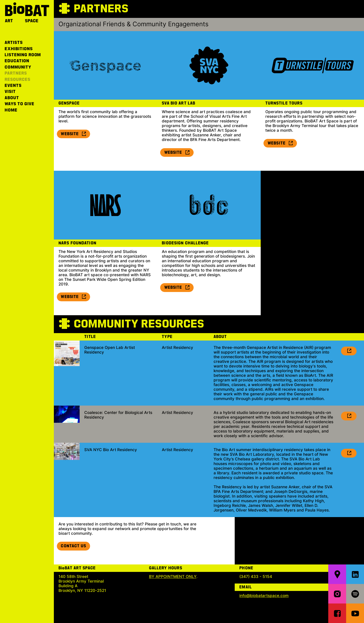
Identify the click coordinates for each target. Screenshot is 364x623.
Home (11, 110)
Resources (18, 80)
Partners (16, 73)
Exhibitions (19, 49)
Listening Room (23, 55)
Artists (14, 43)
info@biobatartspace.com (264, 596)
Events (13, 86)
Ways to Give (19, 104)
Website (74, 134)
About (12, 98)
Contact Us (73, 546)
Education (17, 61)
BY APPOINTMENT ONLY (173, 577)
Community (18, 67)
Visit (10, 92)
